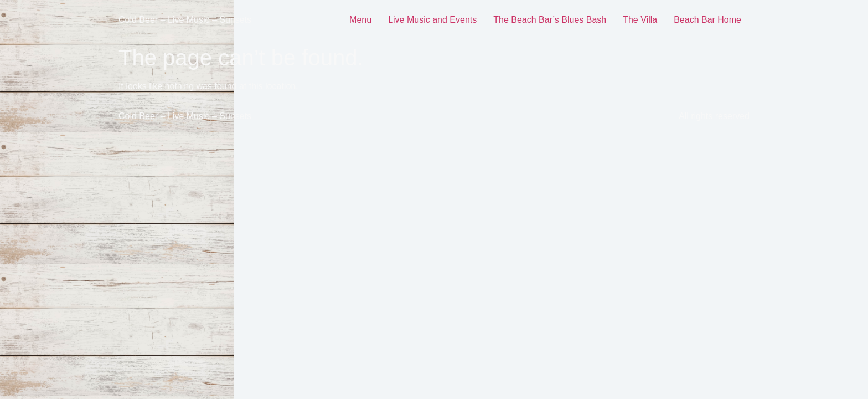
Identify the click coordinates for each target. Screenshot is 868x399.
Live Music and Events (432, 20)
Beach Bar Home (707, 20)
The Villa (640, 20)
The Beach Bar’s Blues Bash (550, 20)
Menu (360, 20)
